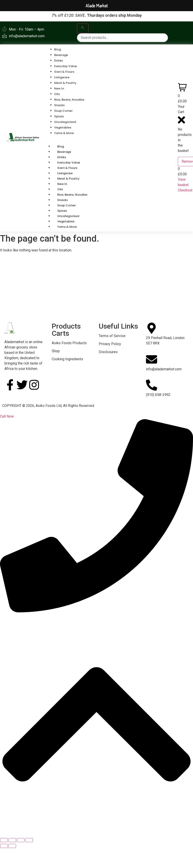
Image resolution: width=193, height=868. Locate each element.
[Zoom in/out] (4, 840)
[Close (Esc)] (29, 840)
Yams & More (67, 227)
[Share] (21, 840)
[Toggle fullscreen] (12, 840)
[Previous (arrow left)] (4, 846)
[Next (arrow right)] (12, 846)
